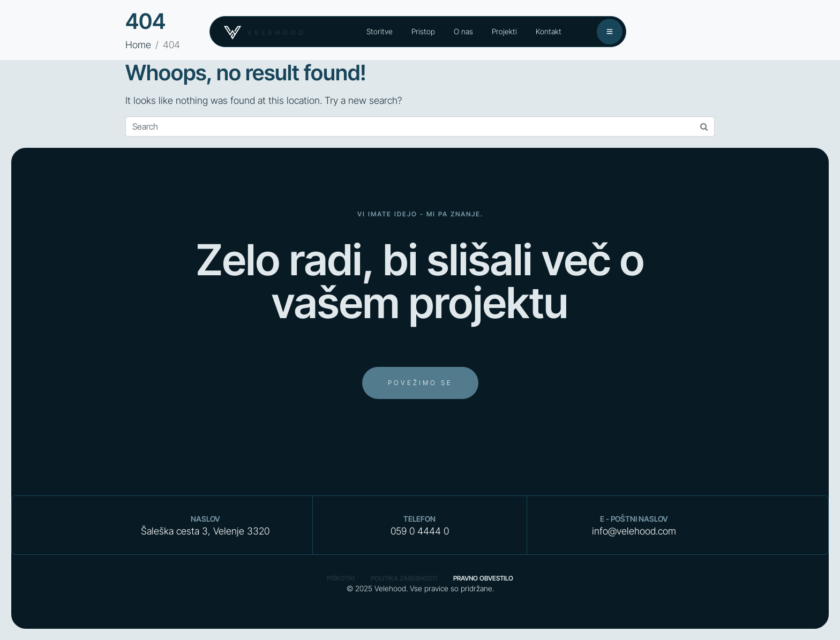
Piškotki (341, 578)
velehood (277, 32)
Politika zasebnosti (404, 578)
